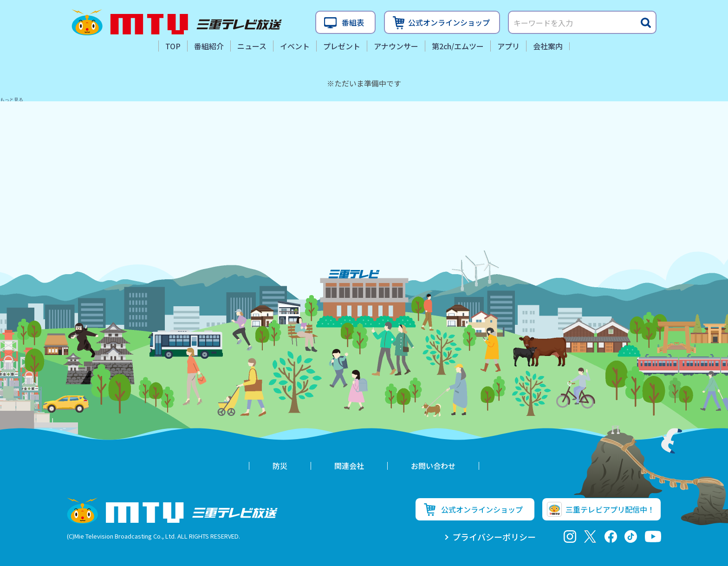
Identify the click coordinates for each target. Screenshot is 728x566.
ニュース (252, 46)
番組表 (353, 22)
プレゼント (342, 46)
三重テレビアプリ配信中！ (610, 509)
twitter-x (590, 536)
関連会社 (349, 466)
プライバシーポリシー (494, 537)
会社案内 (548, 46)
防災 (280, 466)
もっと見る (12, 100)
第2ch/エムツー (458, 46)
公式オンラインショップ (449, 22)
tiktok (631, 536)
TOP (173, 46)
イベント (295, 46)
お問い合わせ (433, 466)
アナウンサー (396, 46)
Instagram (570, 536)
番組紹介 (209, 46)
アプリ (508, 46)
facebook (611, 536)
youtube (653, 536)
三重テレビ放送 (177, 22)
